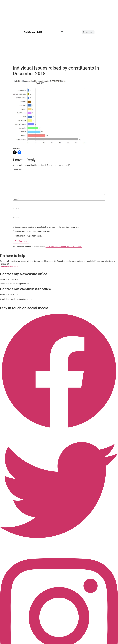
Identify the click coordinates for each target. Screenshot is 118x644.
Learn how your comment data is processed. (64, 247)
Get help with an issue (9, 267)
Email (16, 208)
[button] (62, 32)
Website (16, 218)
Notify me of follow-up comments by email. (32, 231)
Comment (18, 170)
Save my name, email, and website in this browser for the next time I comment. (47, 227)
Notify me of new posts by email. (28, 236)
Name (16, 199)
